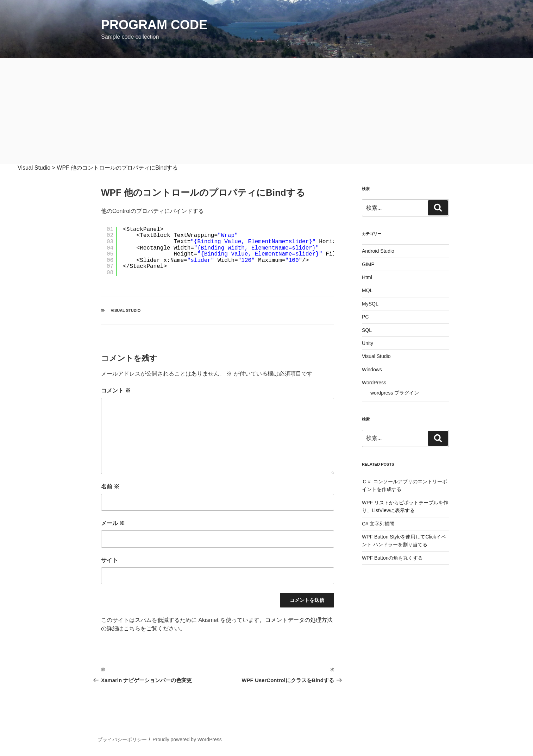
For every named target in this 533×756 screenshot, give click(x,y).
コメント (116, 390)
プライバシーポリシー (122, 739)
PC (365, 317)
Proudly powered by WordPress (187, 739)
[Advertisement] (266, 111)
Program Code (154, 25)
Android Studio (378, 251)
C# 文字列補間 (378, 524)
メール (113, 523)
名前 (110, 487)
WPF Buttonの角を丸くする (392, 558)
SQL (367, 330)
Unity (368, 343)
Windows (372, 370)
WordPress (374, 383)
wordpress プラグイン (395, 393)
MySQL (370, 304)
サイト (109, 560)
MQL (367, 290)
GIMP (368, 264)
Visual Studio (126, 310)
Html (367, 277)
